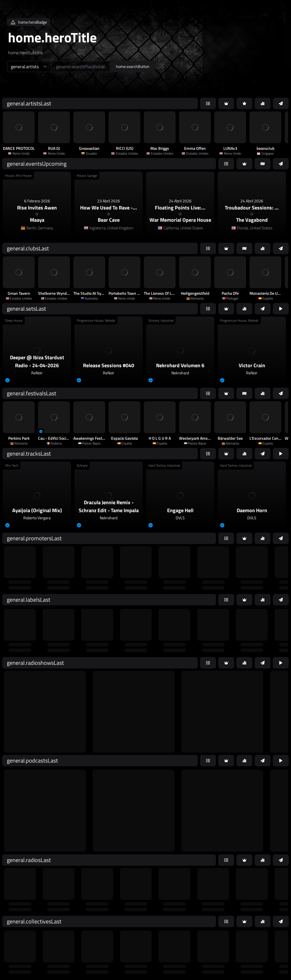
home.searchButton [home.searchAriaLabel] (133, 66)
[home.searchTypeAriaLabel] (29, 67)
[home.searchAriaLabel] (81, 67)
